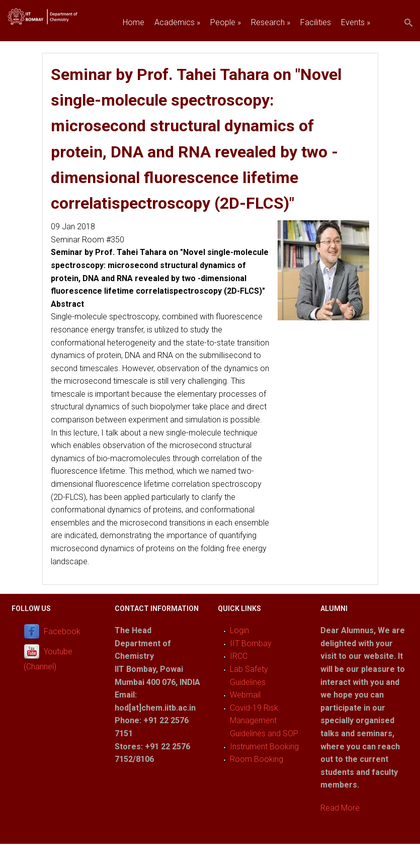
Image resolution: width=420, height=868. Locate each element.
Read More (340, 808)
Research (271, 22)
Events (356, 22)
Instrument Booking (264, 747)
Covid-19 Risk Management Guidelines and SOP (264, 721)
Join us (135, 46)
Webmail (245, 695)
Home (134, 22)
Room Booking (257, 759)
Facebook (62, 632)
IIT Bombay (251, 643)
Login (239, 630)
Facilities (316, 22)
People (226, 22)
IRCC (239, 656)
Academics (177, 22)
